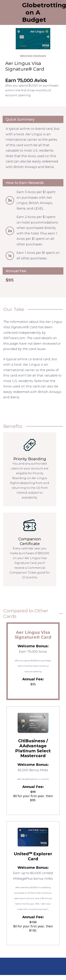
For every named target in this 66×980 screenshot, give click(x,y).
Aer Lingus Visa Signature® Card (33, 635)
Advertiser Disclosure (33, 56)
